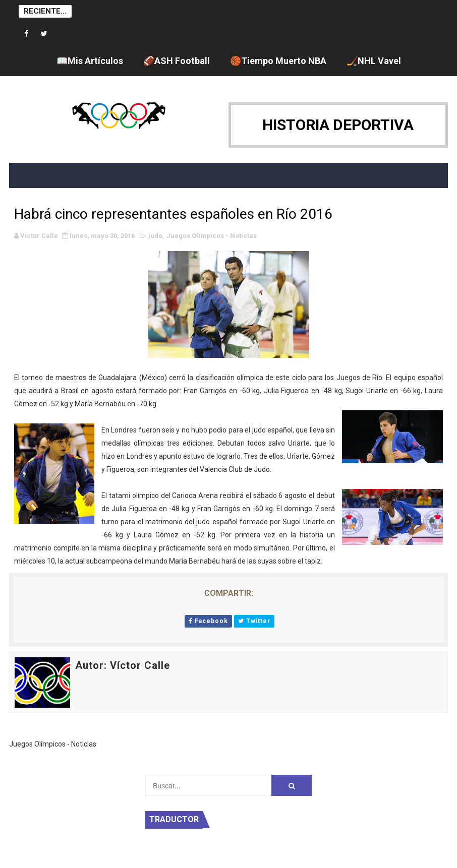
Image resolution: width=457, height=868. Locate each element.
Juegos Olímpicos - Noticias (212, 236)
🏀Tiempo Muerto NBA (278, 61)
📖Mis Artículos (90, 61)
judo (155, 236)
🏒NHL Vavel (374, 61)
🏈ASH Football (177, 61)
